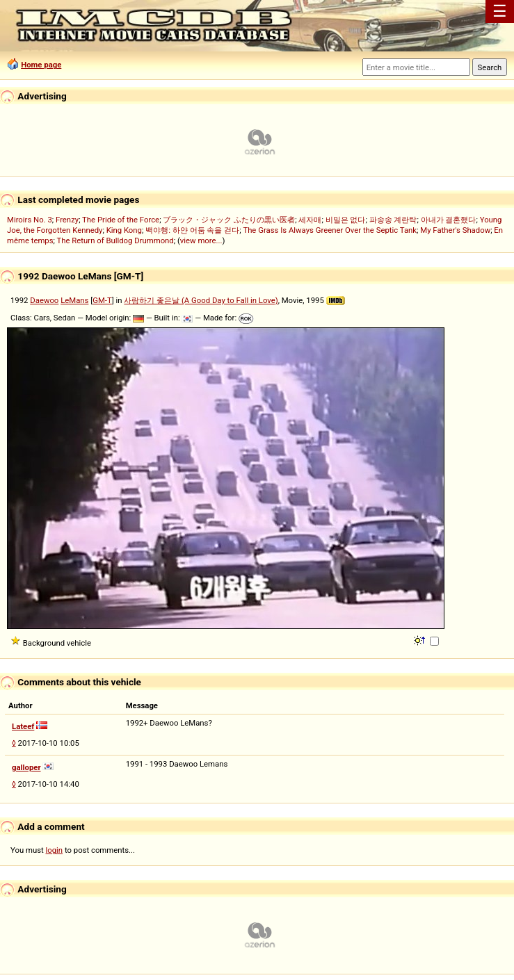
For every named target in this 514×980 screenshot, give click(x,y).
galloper (26, 767)
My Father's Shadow (455, 230)
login (55, 850)
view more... (201, 240)
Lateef (23, 726)
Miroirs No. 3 (30, 220)
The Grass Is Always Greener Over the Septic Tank (330, 230)
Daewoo (44, 300)
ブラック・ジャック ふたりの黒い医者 (229, 220)
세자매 (310, 220)
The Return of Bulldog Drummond (115, 240)
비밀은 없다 (346, 220)
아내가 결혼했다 (449, 220)
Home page (41, 65)
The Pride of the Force (121, 220)
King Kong (124, 230)
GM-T (102, 300)
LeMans (74, 300)
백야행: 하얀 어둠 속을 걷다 (192, 230)
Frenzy (67, 220)
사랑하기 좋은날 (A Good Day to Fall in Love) (201, 300)
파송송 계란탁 (393, 220)
